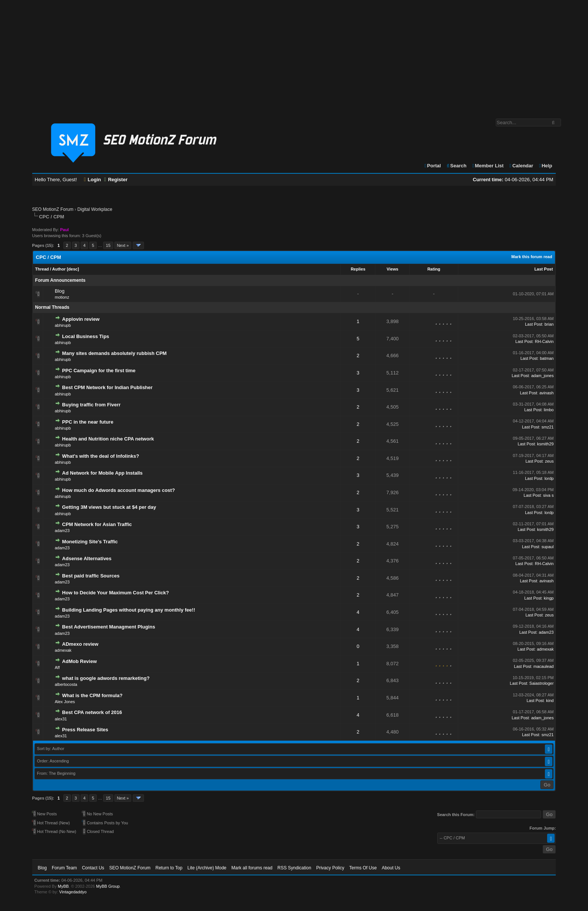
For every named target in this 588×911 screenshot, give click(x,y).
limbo (549, 410)
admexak (63, 650)
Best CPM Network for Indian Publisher (107, 387)
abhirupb (63, 325)
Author (59, 269)
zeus (549, 461)
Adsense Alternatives (87, 558)
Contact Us (93, 868)
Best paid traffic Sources (91, 576)
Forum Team (64, 868)
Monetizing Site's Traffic (90, 542)
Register (116, 180)
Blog (60, 291)
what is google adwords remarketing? (106, 678)
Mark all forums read (252, 868)
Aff (57, 667)
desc (73, 269)
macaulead (544, 666)
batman (547, 358)
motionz (62, 297)
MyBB (63, 886)
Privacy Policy (330, 868)
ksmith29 (545, 444)
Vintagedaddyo (73, 892)
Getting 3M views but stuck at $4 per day (109, 507)
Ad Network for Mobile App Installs (103, 473)
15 (108, 245)
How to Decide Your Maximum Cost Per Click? (116, 593)
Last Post (544, 269)
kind (550, 701)
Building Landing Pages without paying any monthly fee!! (129, 610)
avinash (546, 393)
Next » (123, 245)
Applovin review (81, 319)
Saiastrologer (542, 683)
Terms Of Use (363, 868)
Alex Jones (65, 702)
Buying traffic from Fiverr (91, 405)
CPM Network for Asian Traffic (97, 524)
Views (392, 269)
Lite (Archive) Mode (207, 868)
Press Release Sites (85, 730)
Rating (434, 269)
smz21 (547, 427)
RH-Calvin (544, 341)
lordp (549, 478)
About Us (391, 868)
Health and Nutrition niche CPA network (108, 439)
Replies (358, 269)
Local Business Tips (86, 336)
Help (545, 166)
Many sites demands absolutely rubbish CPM (115, 353)
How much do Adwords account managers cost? (119, 490)
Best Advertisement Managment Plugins (109, 627)
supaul (547, 547)
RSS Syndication (294, 868)
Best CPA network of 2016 (92, 712)
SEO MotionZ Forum (53, 209)
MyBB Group (108, 886)
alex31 (61, 719)
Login (93, 180)
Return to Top (169, 868)
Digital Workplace (95, 209)
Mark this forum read (532, 257)
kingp (549, 598)
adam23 (62, 531)
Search (456, 166)
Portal (432, 166)
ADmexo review (80, 644)
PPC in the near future (88, 422)
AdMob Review (79, 661)
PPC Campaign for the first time (99, 371)
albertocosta (66, 684)
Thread (42, 269)
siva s (548, 495)
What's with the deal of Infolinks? (101, 456)
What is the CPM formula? (92, 695)
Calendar (521, 166)
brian (549, 324)
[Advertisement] (294, 56)
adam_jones (542, 376)
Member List (488, 166)
